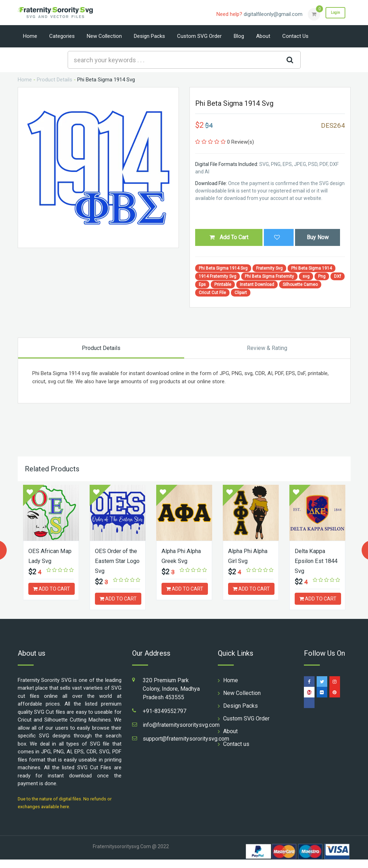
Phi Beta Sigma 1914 (312, 268)
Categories (62, 36)
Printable (223, 284)
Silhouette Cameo (300, 284)
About (263, 36)
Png (322, 276)
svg (306, 276)
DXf (338, 276)
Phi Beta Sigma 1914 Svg (223, 268)
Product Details (55, 80)
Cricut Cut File (212, 293)
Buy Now (318, 237)
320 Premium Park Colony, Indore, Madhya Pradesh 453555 (171, 697)
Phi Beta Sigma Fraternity (269, 276)
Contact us (295, 36)
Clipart (241, 293)
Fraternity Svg (269, 268)
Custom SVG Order (199, 36)
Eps (202, 284)
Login (332, 14)
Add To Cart (229, 237)
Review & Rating (267, 348)
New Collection (104, 36)
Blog (239, 36)
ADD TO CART (52, 588)
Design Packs (149, 36)
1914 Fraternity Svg (217, 276)
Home (30, 36)
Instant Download (257, 284)
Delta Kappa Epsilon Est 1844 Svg (311, 560)
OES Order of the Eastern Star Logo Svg (117, 560)
